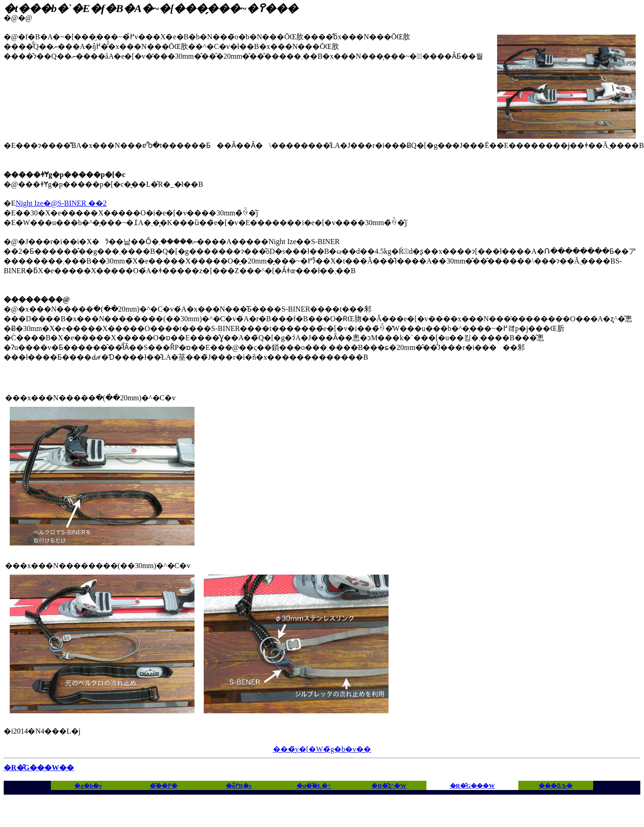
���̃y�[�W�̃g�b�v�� (322, 749)
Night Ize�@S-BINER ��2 (61, 203)
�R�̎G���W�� (39, 768)
